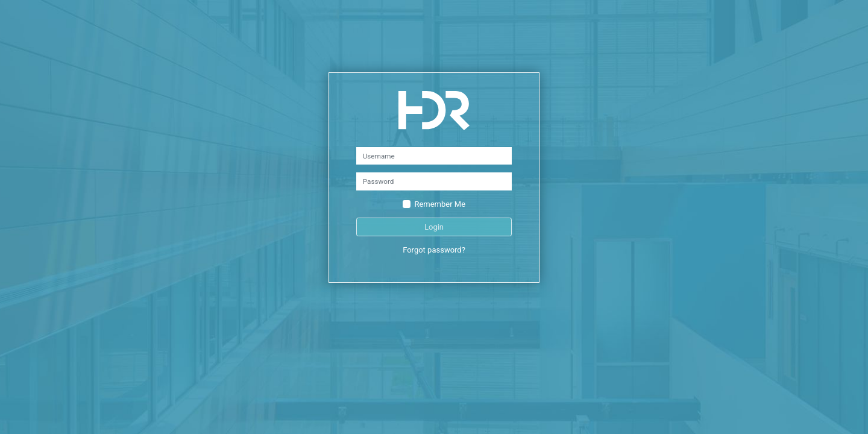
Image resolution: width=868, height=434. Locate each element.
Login (434, 227)
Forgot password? (434, 250)
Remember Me (440, 204)
